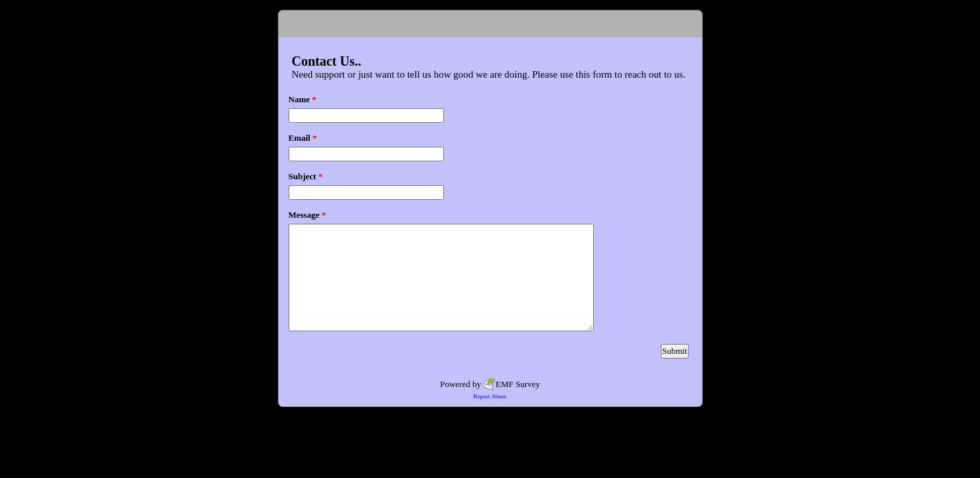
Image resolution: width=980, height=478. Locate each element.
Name (303, 99)
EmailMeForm (490, 24)
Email (303, 138)
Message (308, 215)
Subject (306, 176)
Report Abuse (490, 396)
